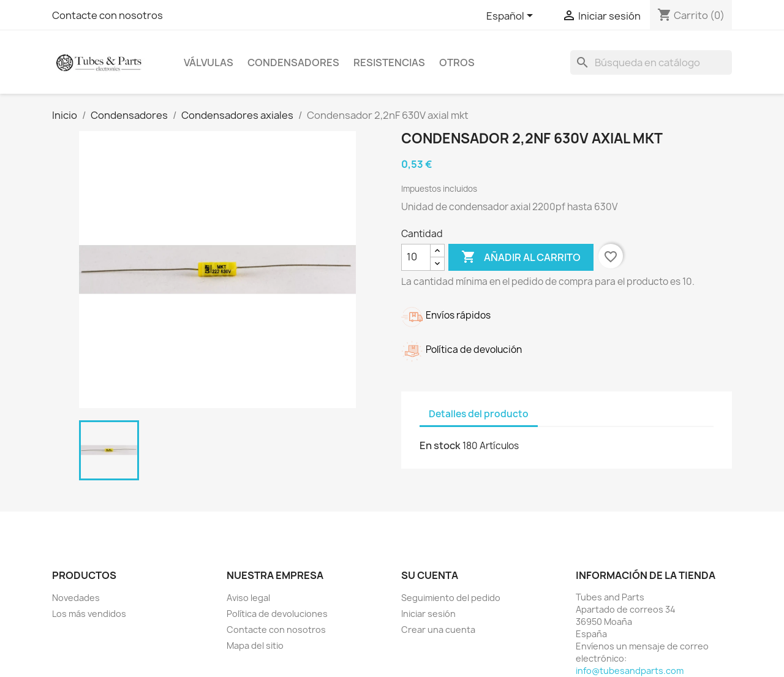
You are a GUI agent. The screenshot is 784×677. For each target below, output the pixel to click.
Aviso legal (248, 598)
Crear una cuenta (438, 630)
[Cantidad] (416, 257)
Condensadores (293, 62)
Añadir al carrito (521, 257)
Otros (457, 62)
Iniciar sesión (428, 614)
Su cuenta (430, 575)
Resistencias (389, 62)
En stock (440, 445)
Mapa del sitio (255, 645)
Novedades (76, 598)
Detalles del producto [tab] (479, 414)
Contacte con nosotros (107, 15)
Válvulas (209, 62)
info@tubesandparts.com (630, 671)
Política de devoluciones (277, 614)
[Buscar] (651, 62)
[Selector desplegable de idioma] (512, 17)
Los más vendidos (89, 614)
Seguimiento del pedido (451, 598)
